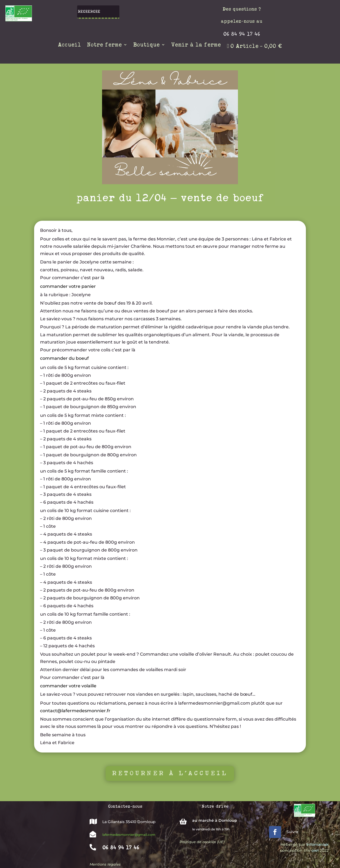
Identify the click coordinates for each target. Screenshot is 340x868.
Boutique (146, 45)
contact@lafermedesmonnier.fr (75, 710)
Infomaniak (318, 844)
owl (315, 850)
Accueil (69, 45)
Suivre (292, 832)
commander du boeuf (64, 358)
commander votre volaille (68, 686)
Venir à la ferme (196, 45)
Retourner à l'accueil (170, 773)
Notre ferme (104, 45)
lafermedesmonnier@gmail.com (129, 835)
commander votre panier (68, 286)
